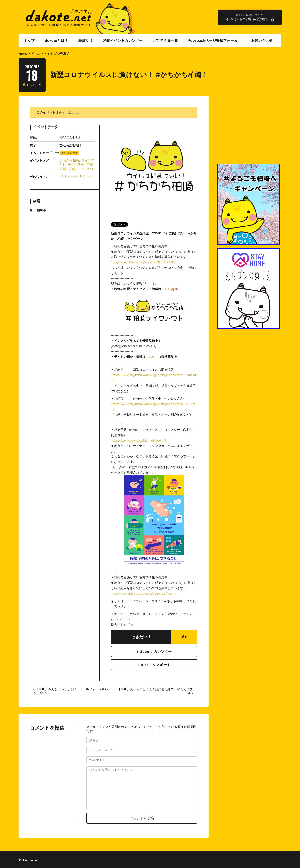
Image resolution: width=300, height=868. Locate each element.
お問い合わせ (262, 40)
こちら (166, 289)
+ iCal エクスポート (154, 665)
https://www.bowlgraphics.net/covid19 (139, 440)
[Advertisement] (249, 133)
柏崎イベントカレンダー (123, 40)
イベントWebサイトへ (76, 176)
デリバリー (76, 165)
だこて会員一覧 (165, 40)
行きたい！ (141, 637)
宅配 (90, 165)
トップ (29, 40)
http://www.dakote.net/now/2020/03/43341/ (143, 262)
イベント (37, 54)
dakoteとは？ (56, 40)
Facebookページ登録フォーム (213, 40)
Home (23, 54)
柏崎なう (86, 40)
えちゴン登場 (57, 54)
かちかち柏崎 (70, 160)
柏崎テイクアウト (82, 169)
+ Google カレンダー (154, 652)
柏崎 (63, 169)
